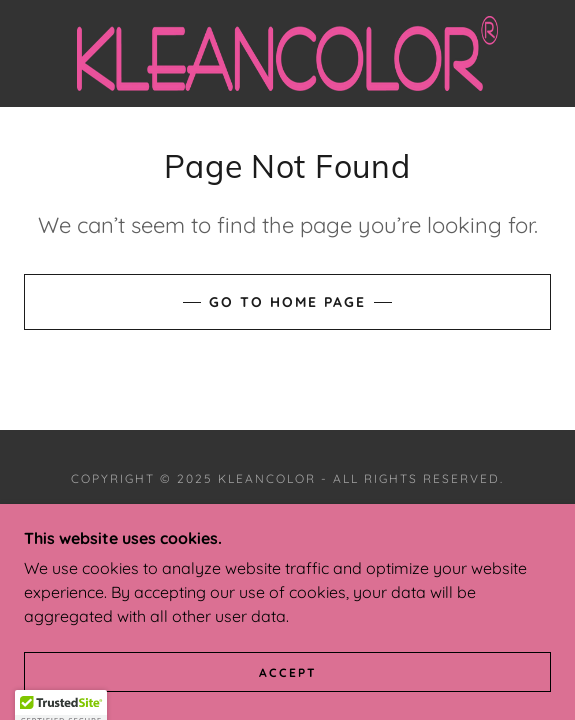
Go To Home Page (287, 302)
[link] (288, 53)
